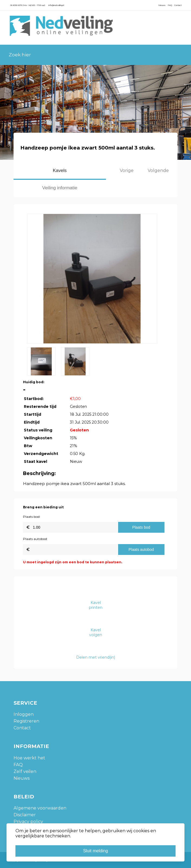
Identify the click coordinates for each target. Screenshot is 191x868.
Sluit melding (96, 851)
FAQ (170, 5)
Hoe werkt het (29, 758)
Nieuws (162, 5)
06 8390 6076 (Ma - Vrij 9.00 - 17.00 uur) (28, 5)
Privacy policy (28, 822)
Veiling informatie (60, 188)
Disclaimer (25, 815)
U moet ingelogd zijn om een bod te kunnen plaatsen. (73, 562)
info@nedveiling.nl (56, 5)
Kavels (60, 170)
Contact (178, 5)
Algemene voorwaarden (40, 808)
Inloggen (24, 714)
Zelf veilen (25, 771)
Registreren (26, 721)
